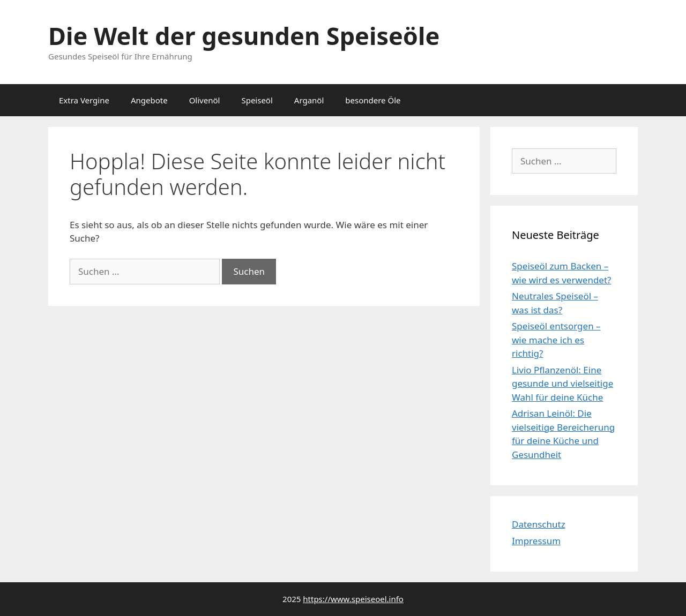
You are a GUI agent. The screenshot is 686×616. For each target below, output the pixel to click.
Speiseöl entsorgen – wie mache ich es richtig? (556, 340)
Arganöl (309, 100)
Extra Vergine (84, 100)
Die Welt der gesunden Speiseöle (244, 36)
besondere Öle (373, 100)
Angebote (149, 100)
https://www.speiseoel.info (353, 599)
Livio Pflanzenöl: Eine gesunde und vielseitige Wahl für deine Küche (562, 384)
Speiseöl (257, 100)
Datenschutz (539, 524)
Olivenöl (205, 100)
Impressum (536, 541)
